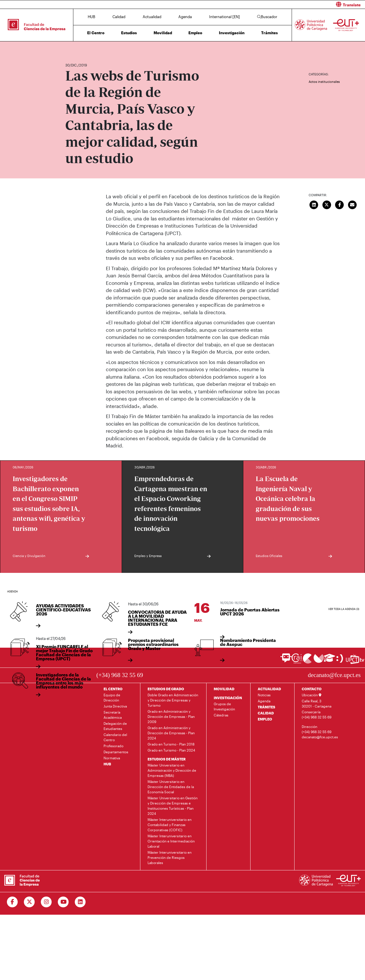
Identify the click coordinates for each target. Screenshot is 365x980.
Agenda (185, 17)
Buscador (267, 17)
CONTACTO (312, 689)
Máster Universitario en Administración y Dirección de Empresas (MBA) (172, 770)
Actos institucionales (324, 82)
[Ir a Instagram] (46, 902)
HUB (91, 17)
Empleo (195, 33)
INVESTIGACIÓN (228, 698)
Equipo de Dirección (112, 697)
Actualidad (152, 17)
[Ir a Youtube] (63, 902)
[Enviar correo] (352, 204)
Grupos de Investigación (224, 706)
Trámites (270, 33)
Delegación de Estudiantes (115, 726)
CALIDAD (266, 713)
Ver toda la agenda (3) (344, 609)
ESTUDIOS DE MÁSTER (167, 759)
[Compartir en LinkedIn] (314, 204)
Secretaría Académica (113, 715)
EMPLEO (265, 719)
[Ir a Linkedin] (80, 902)
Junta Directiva (115, 706)
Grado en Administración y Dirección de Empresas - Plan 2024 (171, 733)
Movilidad (163, 33)
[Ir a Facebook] (13, 902)
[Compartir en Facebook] (340, 204)
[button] (276, 4)
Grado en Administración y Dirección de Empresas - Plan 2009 (171, 716)
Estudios (129, 33)
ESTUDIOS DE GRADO (166, 689)
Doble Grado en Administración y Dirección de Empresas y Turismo (173, 700)
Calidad (119, 17)
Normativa (112, 758)
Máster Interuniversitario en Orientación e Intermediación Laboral (171, 841)
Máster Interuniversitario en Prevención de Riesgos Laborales (170, 857)
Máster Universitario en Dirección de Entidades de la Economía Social (171, 787)
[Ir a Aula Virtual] (329, 660)
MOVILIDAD (224, 689)
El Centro (96, 33)
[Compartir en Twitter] (327, 204)
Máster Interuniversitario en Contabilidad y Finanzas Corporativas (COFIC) (170, 825)
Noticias (264, 695)
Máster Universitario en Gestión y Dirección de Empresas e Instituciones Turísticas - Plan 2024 (173, 806)
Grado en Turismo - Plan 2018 (171, 744)
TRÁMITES (266, 707)
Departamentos (116, 752)
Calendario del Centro (115, 737)
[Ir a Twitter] (29, 902)
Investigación (232, 33)
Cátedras (221, 715)
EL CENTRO (113, 689)
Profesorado (113, 746)
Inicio (70, 48)
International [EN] (224, 17)
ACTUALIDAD (269, 689)
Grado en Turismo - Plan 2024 (171, 750)
